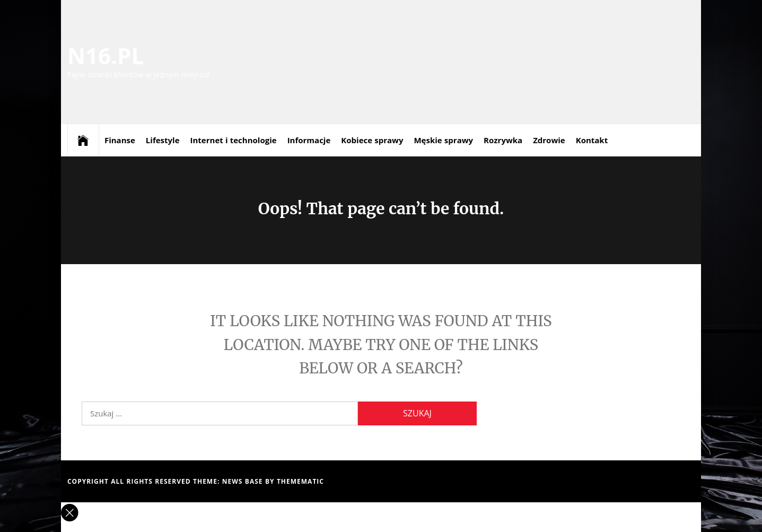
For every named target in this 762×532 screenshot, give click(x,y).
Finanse (120, 140)
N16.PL (106, 55)
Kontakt (592, 140)
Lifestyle (163, 140)
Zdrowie (549, 140)
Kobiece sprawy (372, 140)
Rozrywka (503, 140)
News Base (244, 481)
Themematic (300, 481)
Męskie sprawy (443, 140)
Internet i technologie (234, 140)
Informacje (309, 140)
